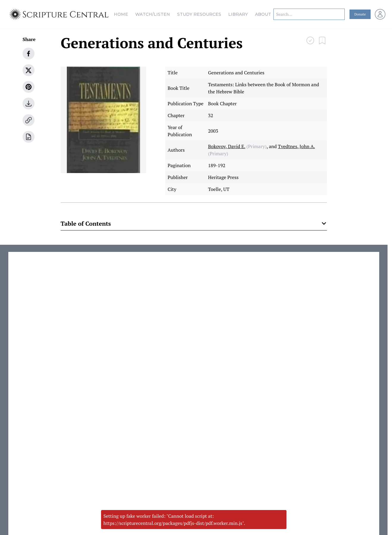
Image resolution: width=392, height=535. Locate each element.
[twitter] (29, 70)
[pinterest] (29, 87)
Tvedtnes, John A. (296, 146)
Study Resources (199, 14)
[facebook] (29, 54)
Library (238, 14)
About (263, 14)
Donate (360, 14)
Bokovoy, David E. (227, 146)
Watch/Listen (153, 14)
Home (121, 14)
